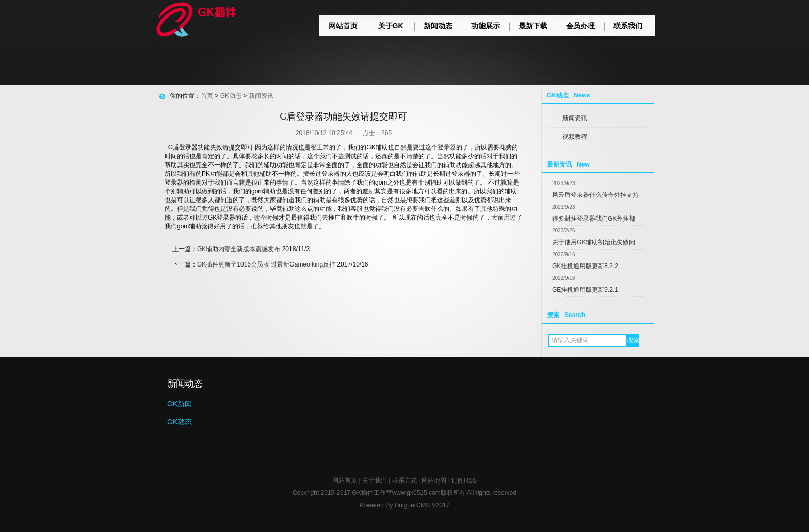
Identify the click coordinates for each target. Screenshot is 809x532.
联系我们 (628, 26)
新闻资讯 (575, 118)
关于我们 (375, 480)
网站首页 (343, 26)
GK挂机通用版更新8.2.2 (585, 266)
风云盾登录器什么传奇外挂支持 (595, 195)
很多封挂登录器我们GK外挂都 (594, 219)
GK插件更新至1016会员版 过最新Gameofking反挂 (266, 264)
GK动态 (231, 96)
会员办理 (580, 26)
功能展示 (486, 26)
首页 (207, 96)
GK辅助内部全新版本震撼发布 (239, 249)
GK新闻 (180, 404)
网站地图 (434, 480)
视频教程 (575, 137)
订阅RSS (464, 480)
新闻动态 (438, 26)
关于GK (391, 26)
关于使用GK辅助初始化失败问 (594, 242)
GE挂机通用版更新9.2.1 (585, 290)
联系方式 (405, 480)
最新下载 (533, 26)
